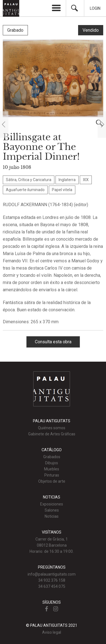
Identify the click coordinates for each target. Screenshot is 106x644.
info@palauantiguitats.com (52, 574)
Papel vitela (62, 190)
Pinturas (52, 475)
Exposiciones (52, 504)
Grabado (15, 30)
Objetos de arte (52, 481)
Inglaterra (67, 180)
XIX (86, 180)
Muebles (52, 469)
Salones (52, 510)
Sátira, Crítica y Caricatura (29, 180)
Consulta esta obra (53, 342)
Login (95, 8)
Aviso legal (52, 632)
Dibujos (52, 463)
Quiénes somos (52, 428)
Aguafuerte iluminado (25, 190)
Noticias (52, 516)
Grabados (52, 457)
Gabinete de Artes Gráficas (52, 434)
